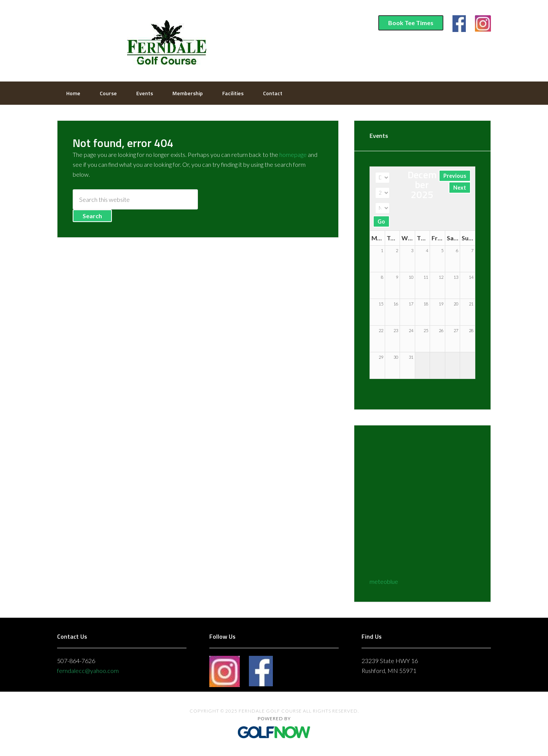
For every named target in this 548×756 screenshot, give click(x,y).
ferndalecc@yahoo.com (88, 670)
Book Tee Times (411, 23)
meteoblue (384, 581)
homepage (293, 154)
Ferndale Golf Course (166, 40)
